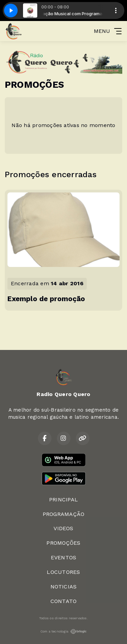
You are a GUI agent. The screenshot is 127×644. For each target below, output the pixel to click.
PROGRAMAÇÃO (64, 514)
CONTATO (64, 601)
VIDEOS (63, 528)
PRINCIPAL (63, 500)
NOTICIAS (64, 587)
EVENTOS (64, 557)
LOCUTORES (63, 572)
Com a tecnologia (64, 631)
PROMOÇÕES (63, 543)
